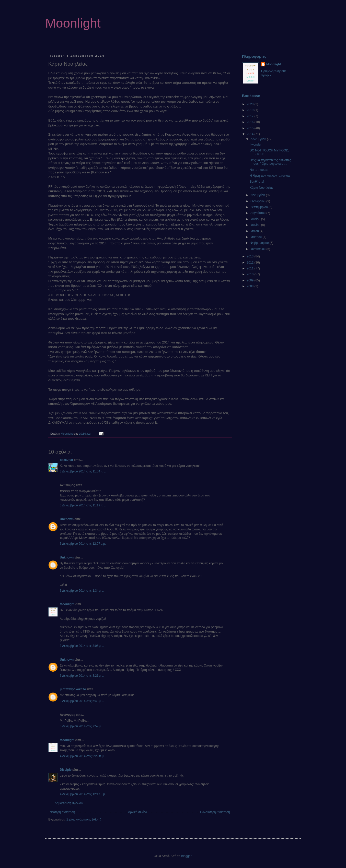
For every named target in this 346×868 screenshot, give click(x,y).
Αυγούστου (258, 213)
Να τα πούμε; (259, 170)
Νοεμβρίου (258, 195)
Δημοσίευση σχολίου (69, 803)
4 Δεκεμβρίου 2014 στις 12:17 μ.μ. (83, 794)
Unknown (67, 519)
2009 (251, 280)
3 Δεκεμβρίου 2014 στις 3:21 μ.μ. (82, 676)
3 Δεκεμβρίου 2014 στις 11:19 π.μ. (83, 505)
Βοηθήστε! (257, 182)
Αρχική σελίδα (138, 812)
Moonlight (73, 23)
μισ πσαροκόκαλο (73, 689)
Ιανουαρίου (258, 249)
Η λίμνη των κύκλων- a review (270, 176)
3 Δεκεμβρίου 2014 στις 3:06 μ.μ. (82, 646)
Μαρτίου (257, 237)
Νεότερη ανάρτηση (62, 812)
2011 (251, 268)
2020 (251, 104)
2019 (251, 110)
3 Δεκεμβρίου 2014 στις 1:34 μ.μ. (82, 591)
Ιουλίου (256, 219)
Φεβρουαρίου (260, 243)
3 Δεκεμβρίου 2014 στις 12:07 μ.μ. (83, 544)
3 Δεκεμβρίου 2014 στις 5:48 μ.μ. (82, 701)
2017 (251, 116)
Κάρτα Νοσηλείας (261, 188)
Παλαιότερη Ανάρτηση (215, 812)
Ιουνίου (256, 225)
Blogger (186, 856)
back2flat (66, 460)
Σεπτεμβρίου (259, 207)
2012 (251, 263)
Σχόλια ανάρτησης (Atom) (84, 819)
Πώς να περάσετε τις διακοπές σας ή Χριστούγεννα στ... (270, 162)
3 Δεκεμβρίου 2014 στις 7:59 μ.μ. (82, 726)
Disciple (66, 770)
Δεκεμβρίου (259, 139)
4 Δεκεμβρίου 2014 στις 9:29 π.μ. (82, 756)
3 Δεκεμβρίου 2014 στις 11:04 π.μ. (83, 471)
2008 (251, 286)
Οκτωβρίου (258, 201)
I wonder (256, 145)
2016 (251, 122)
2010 (251, 274)
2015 (251, 128)
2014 (251, 134)
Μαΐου (255, 231)
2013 (251, 256)
